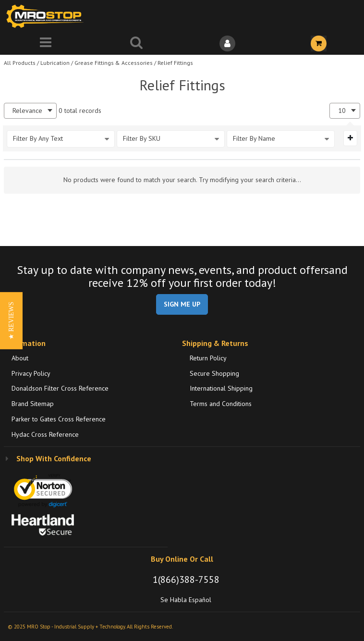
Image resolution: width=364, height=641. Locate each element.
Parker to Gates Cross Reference (59, 419)
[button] (11, 321)
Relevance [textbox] (27, 111)
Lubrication (55, 63)
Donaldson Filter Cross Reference (60, 388)
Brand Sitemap (33, 404)
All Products (20, 63)
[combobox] (30, 111)
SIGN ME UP (182, 304)
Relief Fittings (175, 63)
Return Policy (208, 358)
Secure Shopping (214, 373)
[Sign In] (228, 43)
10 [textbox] (342, 111)
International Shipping (221, 388)
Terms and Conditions (221, 404)
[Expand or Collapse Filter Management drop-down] (350, 138)
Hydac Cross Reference (45, 434)
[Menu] (46, 43)
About (20, 358)
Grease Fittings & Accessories (114, 63)
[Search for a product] (137, 43)
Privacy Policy (31, 373)
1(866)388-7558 (186, 579)
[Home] (47, 16)
